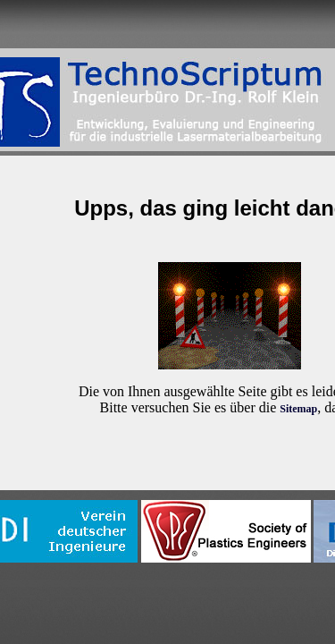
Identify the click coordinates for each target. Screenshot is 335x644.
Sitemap (298, 409)
